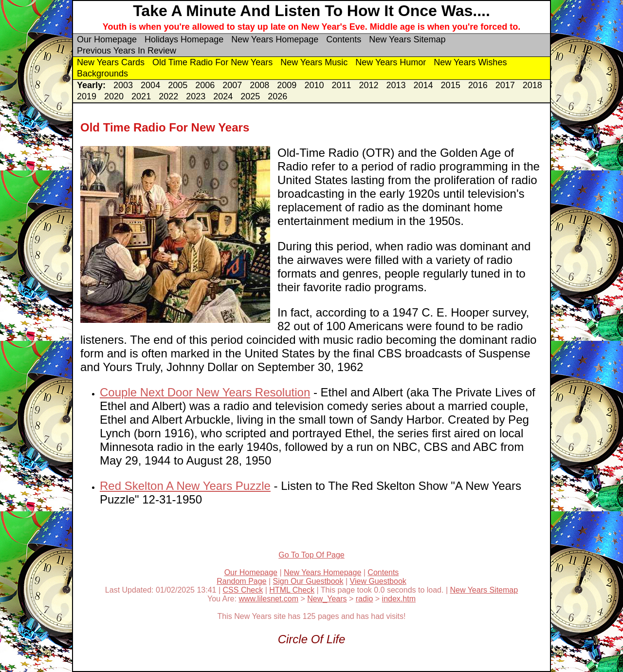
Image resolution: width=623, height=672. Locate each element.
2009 (287, 85)
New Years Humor (391, 62)
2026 (277, 96)
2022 (168, 96)
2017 (505, 85)
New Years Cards (111, 62)
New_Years (327, 599)
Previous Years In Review (127, 51)
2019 (87, 96)
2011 (341, 85)
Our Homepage (107, 39)
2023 (196, 96)
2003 (123, 85)
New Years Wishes (470, 62)
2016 (478, 85)
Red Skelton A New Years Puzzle (185, 486)
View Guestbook (378, 581)
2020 (114, 96)
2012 (368, 85)
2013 (396, 85)
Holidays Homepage (184, 39)
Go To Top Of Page (311, 555)
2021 (141, 96)
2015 (451, 85)
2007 (232, 85)
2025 (250, 96)
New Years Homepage (275, 39)
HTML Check (292, 590)
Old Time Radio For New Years (212, 62)
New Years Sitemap (407, 39)
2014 (423, 85)
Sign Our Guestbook (308, 581)
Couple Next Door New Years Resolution (205, 392)
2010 (314, 85)
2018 (532, 85)
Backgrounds (102, 74)
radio (365, 599)
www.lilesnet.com (268, 599)
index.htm (399, 599)
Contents (344, 39)
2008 (259, 85)
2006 (205, 85)
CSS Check (243, 590)
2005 (178, 85)
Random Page (241, 581)
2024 (223, 96)
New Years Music (314, 62)
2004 (150, 85)
